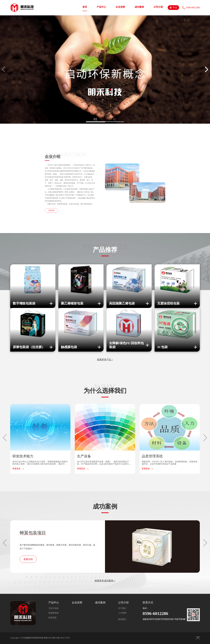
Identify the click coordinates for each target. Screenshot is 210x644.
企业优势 (120, 7)
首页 (85, 7)
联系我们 (122, 619)
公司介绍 (158, 7)
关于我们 (122, 608)
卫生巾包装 (54, 608)
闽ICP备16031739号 (61, 638)
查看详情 (28, 559)
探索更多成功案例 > (105, 581)
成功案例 (139, 7)
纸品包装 (52, 618)
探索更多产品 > (105, 360)
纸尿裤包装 (54, 613)
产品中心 (101, 7)
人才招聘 (122, 613)
